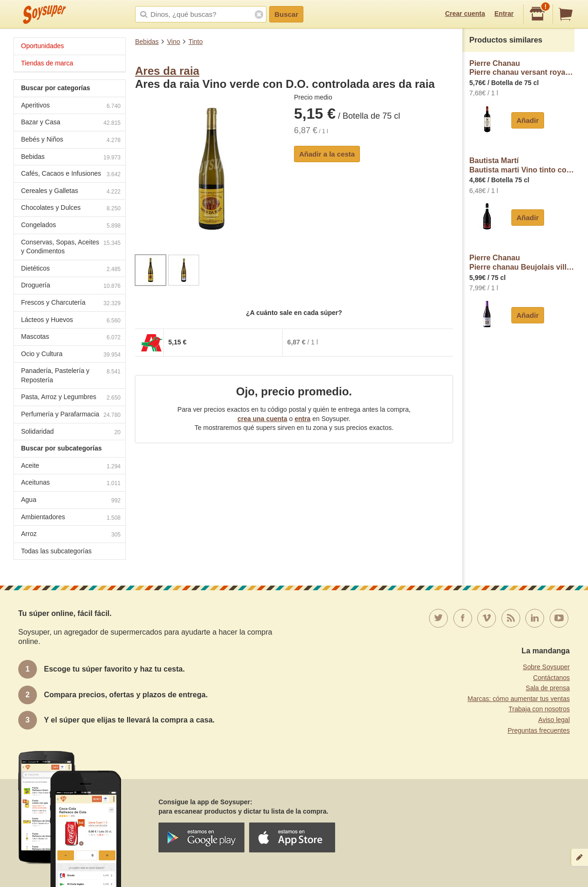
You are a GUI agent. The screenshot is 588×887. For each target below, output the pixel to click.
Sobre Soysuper (546, 667)
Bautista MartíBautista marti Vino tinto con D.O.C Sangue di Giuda (522, 165)
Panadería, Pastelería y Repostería (71, 375)
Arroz (71, 535)
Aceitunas (71, 483)
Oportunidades (43, 46)
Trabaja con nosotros (539, 709)
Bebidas (147, 42)
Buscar (286, 14)
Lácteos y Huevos (71, 321)
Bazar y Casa (71, 123)
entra (302, 419)
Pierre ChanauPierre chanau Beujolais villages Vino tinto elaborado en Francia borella (522, 262)
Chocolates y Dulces (71, 209)
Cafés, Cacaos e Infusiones (71, 175)
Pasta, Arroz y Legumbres (71, 398)
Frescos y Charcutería (71, 304)
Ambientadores (71, 518)
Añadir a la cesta (327, 154)
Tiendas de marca (47, 63)
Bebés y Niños (71, 140)
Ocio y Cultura (71, 355)
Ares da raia (167, 71)
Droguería (71, 286)
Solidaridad (71, 433)
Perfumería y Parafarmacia (71, 415)
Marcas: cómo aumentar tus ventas (519, 699)
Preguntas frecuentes (539, 730)
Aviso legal (554, 720)
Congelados (71, 226)
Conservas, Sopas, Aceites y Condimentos (71, 247)
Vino (173, 42)
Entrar (504, 14)
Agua (71, 501)
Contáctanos (551, 678)
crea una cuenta (262, 419)
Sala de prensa (548, 688)
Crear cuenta (465, 14)
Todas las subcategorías (56, 551)
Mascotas (71, 338)
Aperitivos (71, 106)
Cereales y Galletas (71, 192)
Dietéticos (71, 269)
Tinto (196, 42)
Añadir (528, 120)
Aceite (71, 467)
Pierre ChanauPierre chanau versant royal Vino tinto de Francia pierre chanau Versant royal (522, 68)
